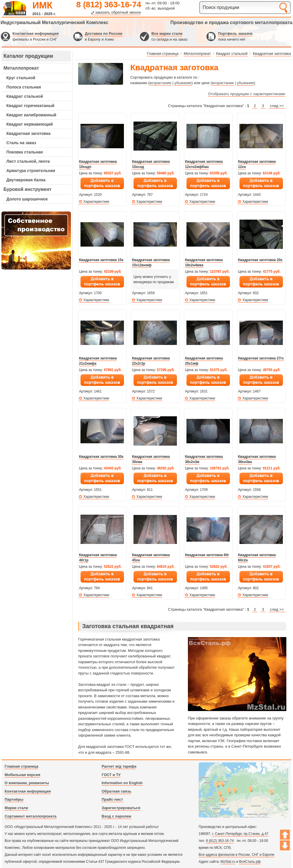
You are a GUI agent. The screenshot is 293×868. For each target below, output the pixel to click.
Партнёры (14, 799)
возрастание (160, 83)
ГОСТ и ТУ (111, 775)
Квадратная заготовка (28, 133)
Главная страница (21, 766)
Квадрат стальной (25, 96)
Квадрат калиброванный (31, 115)
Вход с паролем (116, 816)
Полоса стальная (24, 87)
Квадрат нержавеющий (30, 124)
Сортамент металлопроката (31, 816)
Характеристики (96, 202)
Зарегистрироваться (121, 808)
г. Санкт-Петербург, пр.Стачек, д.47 (240, 834)
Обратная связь (117, 791)
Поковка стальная (25, 152)
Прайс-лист (112, 799)
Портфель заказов (235, 34)
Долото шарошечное (27, 199)
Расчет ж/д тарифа (119, 766)
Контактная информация (35, 34)
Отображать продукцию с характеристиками (247, 94)
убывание (183, 83)
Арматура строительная (31, 171)
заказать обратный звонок (118, 12)
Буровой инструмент (28, 189)
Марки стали (16, 808)
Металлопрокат (21, 68)
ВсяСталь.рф (250, 862)
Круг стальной (21, 78)
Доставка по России (104, 34)
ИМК (42, 5)
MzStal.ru (228, 862)
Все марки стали (167, 34)
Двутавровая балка (26, 180)
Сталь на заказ (21, 143)
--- (36, 240)
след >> (277, 106)
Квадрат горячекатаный (30, 106)
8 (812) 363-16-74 (109, 4)
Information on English (122, 783)
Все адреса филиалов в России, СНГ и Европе (237, 855)
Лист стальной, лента (28, 161)
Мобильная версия (22, 775)
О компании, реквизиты (27, 783)
